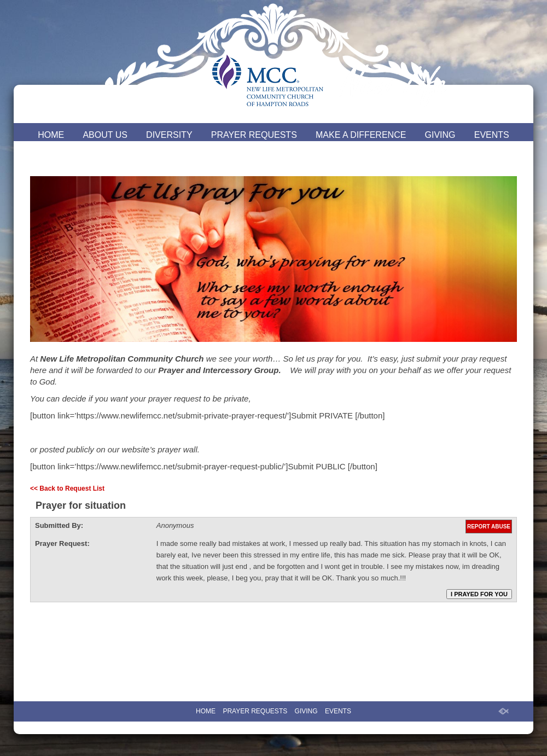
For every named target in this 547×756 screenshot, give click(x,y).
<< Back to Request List (67, 489)
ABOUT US (105, 135)
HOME (51, 135)
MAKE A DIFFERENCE (361, 135)
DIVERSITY (169, 135)
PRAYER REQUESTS (254, 135)
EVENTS (492, 135)
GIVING (440, 135)
